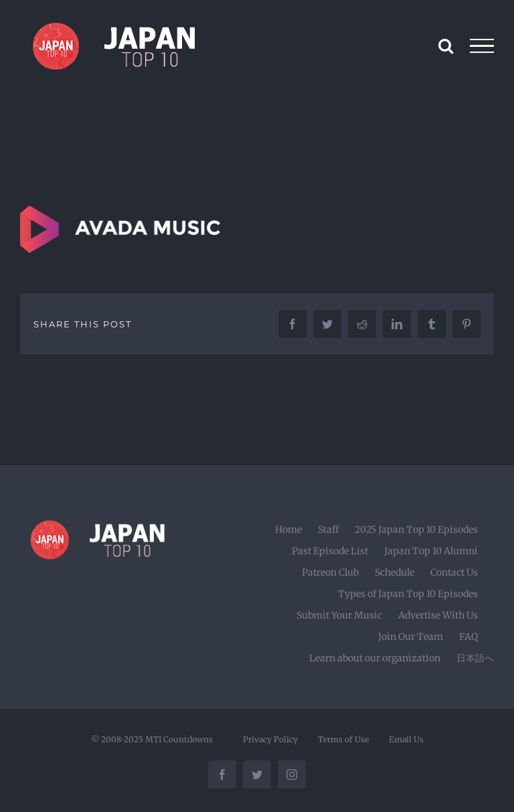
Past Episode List (330, 551)
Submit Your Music (339, 615)
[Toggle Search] (446, 46)
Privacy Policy (270, 739)
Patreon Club (330, 572)
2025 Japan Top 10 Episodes (416, 530)
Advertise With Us (438, 615)
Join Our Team (411, 637)
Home (288, 530)
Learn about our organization (375, 658)
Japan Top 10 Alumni (431, 551)
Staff (328, 530)
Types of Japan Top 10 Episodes (408, 594)
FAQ (468, 637)
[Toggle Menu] (482, 46)
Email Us (406, 739)
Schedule (395, 572)
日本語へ (475, 658)
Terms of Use (343, 739)
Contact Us (454, 572)
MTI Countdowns (179, 739)
